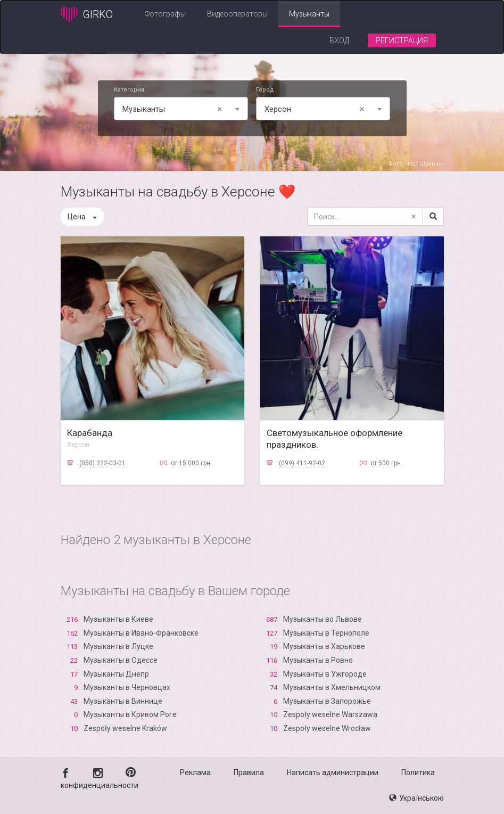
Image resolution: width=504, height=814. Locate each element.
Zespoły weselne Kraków (125, 728)
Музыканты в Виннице (123, 701)
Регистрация (402, 40)
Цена (82, 217)
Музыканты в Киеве (118, 619)
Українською (416, 798)
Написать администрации (333, 772)
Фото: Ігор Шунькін (416, 164)
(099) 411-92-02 (302, 463)
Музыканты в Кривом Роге (130, 714)
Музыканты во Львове (323, 619)
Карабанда (90, 433)
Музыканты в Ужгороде (325, 674)
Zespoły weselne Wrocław (327, 728)
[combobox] (181, 109)
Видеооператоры (237, 14)
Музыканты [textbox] (174, 109)
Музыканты (309, 14)
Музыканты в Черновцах (127, 687)
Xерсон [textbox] (316, 109)
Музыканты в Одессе (121, 660)
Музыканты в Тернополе (326, 633)
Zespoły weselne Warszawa (330, 714)
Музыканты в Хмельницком (332, 687)
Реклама (195, 772)
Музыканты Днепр (116, 674)
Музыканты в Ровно (318, 660)
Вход (339, 40)
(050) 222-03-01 (102, 463)
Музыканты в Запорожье (327, 701)
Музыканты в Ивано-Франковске (141, 633)
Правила (249, 772)
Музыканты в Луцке (118, 646)
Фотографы (165, 14)
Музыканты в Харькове (324, 646)
